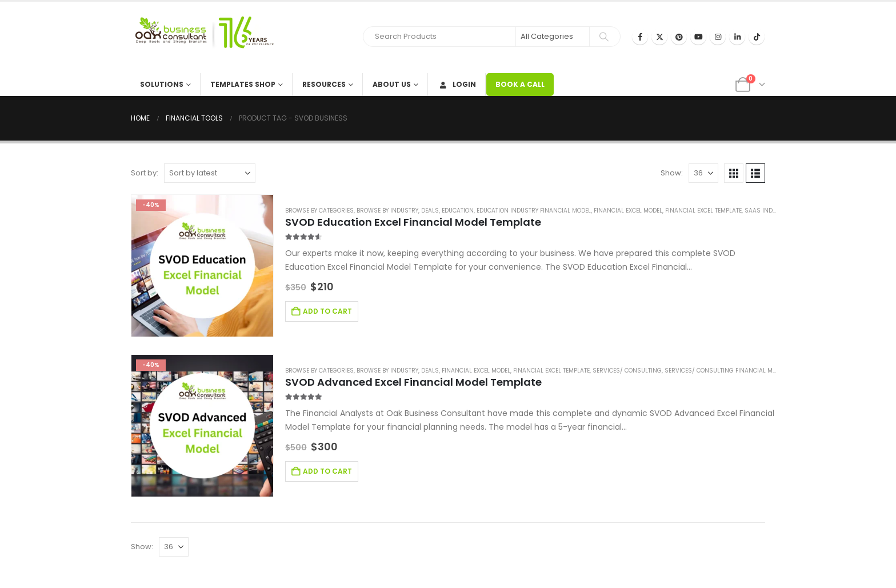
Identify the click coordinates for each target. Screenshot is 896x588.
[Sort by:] (210, 173)
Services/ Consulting (627, 371)
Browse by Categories (319, 211)
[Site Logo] (202, 37)
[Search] (604, 37)
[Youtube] (698, 37)
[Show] (703, 173)
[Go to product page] (202, 266)
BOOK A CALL (520, 84)
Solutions (162, 84)
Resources (324, 84)
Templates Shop (243, 84)
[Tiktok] (757, 37)
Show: (672, 173)
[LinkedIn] (737, 37)
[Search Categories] (553, 37)
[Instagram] (718, 37)
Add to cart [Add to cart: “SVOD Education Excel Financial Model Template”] (327, 311)
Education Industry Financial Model (534, 211)
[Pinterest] (679, 37)
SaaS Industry (767, 211)
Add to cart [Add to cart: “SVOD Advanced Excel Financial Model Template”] (327, 471)
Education (458, 211)
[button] (734, 173)
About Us (392, 84)
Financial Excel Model (628, 211)
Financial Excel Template (703, 211)
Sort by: (145, 173)
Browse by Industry (387, 211)
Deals (430, 211)
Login (457, 84)
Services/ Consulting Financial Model (725, 371)
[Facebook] (640, 37)
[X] (659, 37)
